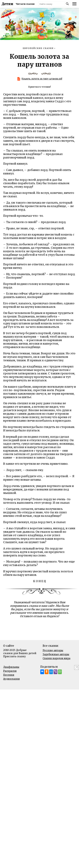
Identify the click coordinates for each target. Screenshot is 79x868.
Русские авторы (53, 650)
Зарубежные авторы (56, 654)
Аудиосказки (11, 679)
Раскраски (10, 671)
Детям (7, 4)
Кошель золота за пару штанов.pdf (42, 79)
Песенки (9, 675)
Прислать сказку (14, 656)
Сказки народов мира (56, 658)
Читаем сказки (25, 4)
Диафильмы (11, 667)
